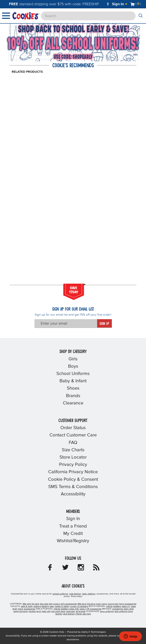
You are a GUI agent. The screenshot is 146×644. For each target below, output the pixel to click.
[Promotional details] (134, 54)
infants (79, 614)
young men (113, 604)
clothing (37, 606)
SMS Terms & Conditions (73, 487)
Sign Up (104, 324)
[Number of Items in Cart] (136, 4)
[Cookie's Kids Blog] (96, 569)
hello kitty (46, 611)
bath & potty (27, 606)
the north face (58, 611)
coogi (16, 611)
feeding (45, 606)
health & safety (62, 606)
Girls (73, 359)
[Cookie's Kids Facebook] (50, 569)
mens (20, 609)
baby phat (129, 609)
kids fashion (75, 594)
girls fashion (69, 614)
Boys (73, 366)
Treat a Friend (73, 526)
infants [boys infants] (109, 606)
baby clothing (89, 594)
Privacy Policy (73, 465)
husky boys (101, 604)
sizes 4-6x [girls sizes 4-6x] (74, 609)
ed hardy (24, 611)
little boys (82, 604)
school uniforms (60, 594)
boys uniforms (107, 611)
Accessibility (73, 494)
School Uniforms (73, 374)
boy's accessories (128, 604)
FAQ (73, 443)
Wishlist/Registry (73, 541)
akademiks (118, 609)
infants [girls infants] (57, 609)
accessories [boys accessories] (30, 609)
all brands (81, 611)
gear (52, 606)
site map (87, 614)
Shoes (73, 388)
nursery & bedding (79, 606)
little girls (27, 604)
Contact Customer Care (73, 435)
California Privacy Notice (73, 472)
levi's (39, 611)
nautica (32, 611)
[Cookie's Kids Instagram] (81, 569)
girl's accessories (69, 604)
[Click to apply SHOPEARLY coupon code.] (74, 57)
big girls (35, 604)
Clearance (73, 403)
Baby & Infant (73, 381)
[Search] (88, 16)
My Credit (73, 534)
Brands (73, 396)
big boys (91, 604)
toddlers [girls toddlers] (65, 609)
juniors (56, 604)
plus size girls (46, 604)
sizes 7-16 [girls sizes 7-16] (85, 609)
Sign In (120, 4)
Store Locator (73, 457)
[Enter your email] (66, 323)
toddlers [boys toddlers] (117, 606)
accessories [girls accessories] (96, 609)
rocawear (70, 611)
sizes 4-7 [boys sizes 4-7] (126, 606)
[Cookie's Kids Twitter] (65, 569)
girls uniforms (121, 611)
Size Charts (73, 450)
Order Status (73, 428)
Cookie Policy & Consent (73, 479)
